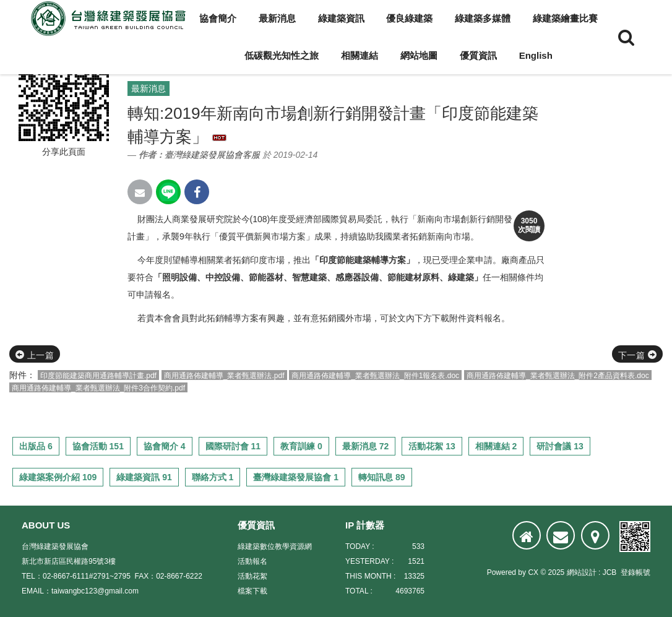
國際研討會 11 (233, 446)
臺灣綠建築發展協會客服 (212, 155)
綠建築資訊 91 (144, 477)
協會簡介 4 (165, 446)
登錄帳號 (635, 572)
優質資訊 (478, 55)
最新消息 (277, 18)
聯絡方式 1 (213, 477)
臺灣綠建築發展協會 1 (296, 477)
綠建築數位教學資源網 (275, 546)
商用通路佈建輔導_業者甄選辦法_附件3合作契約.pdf (98, 388)
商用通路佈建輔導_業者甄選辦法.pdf (224, 376)
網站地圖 (419, 55)
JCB (610, 572)
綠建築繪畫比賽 (565, 18)
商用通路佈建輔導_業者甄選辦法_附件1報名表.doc (375, 376)
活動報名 (252, 561)
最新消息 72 (365, 446)
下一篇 (637, 355)
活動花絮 (252, 576)
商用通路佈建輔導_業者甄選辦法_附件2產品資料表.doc (558, 376)
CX (533, 572)
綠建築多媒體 (483, 18)
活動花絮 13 (432, 446)
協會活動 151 (98, 446)
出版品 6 (36, 446)
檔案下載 (252, 591)
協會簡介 (218, 18)
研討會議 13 (560, 446)
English (536, 55)
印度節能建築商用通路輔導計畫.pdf (98, 376)
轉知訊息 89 (381, 477)
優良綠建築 (409, 18)
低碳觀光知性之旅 (282, 55)
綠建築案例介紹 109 (58, 477)
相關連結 (360, 55)
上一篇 (35, 355)
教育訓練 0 (301, 446)
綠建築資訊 (341, 18)
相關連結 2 (496, 446)
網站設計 (582, 572)
